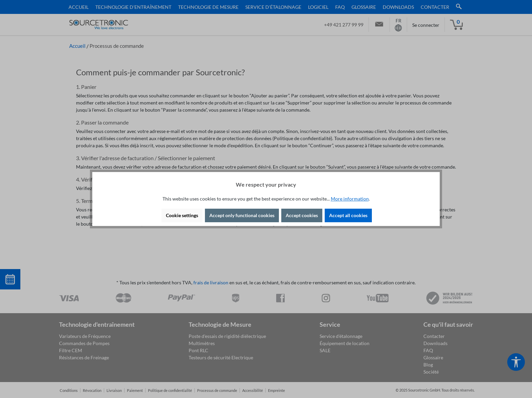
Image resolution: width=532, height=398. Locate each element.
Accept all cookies (348, 215)
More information (350, 199)
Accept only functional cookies (242, 215)
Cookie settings (182, 215)
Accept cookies (302, 215)
